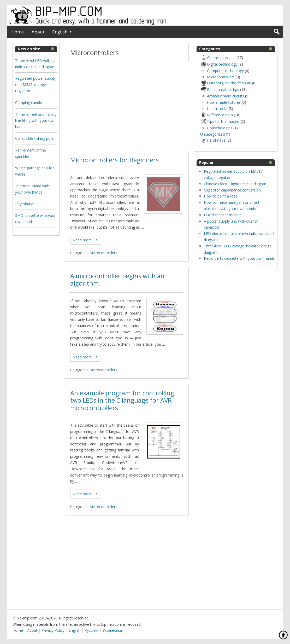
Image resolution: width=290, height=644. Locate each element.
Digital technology (219, 64)
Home (17, 32)
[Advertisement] (127, 106)
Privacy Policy (53, 630)
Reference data (217, 115)
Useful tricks (217, 109)
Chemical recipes (218, 58)
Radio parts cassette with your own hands (239, 258)
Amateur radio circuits (226, 96)
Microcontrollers (103, 253)
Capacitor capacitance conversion (232, 190)
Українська (112, 630)
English (60, 32)
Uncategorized (212, 134)
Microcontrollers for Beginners (114, 160)
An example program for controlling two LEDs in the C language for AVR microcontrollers (122, 400)
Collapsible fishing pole (34, 138)
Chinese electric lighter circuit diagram (236, 184)
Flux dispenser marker (222, 215)
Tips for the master (220, 121)
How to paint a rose (221, 196)
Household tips (220, 128)
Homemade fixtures (224, 102)
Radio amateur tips (220, 89)
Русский (91, 630)
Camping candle (29, 103)
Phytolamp (24, 204)
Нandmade (213, 140)
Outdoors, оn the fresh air (226, 83)
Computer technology (225, 71)
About (38, 32)
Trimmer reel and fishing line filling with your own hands (36, 121)
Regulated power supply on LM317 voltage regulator (35, 85)
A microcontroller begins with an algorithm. (117, 280)
